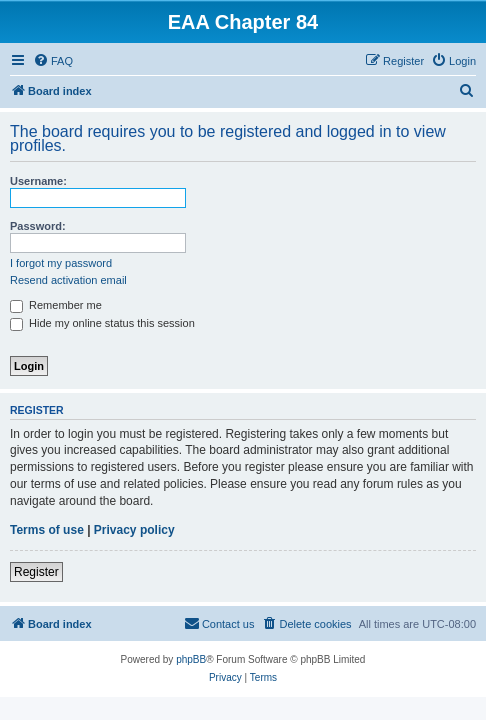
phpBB (191, 659)
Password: (38, 226)
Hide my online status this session (102, 323)
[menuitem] (53, 61)
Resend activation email (68, 280)
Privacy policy (134, 530)
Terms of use (47, 530)
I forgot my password (61, 263)
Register (36, 572)
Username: (38, 181)
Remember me (56, 305)
